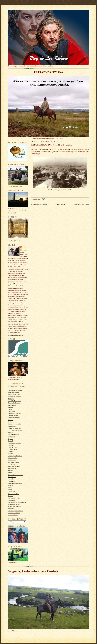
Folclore (10, 445)
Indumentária (12, 460)
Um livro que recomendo (16, 511)
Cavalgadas (11, 411)
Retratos (10, 496)
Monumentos (12, 468)
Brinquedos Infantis (14, 403)
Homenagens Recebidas (15, 456)
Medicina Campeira (14, 466)
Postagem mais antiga (81, 204)
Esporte (10, 439)
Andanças (11, 399)
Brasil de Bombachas (14, 401)
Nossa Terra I (12, 481)
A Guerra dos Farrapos (15, 390)
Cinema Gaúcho (13, 416)
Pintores (10, 485)
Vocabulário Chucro (14, 513)
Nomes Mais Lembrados (15, 475)
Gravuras (11, 451)
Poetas (10, 489)
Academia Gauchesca (14, 397)
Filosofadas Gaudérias (15, 443)
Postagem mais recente (39, 204)
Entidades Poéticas (14, 435)
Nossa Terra (12, 479)
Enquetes (11, 432)
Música (10, 473)
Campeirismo (12, 405)
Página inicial (60, 204)
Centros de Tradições (14, 413)
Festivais (11, 441)
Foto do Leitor (12, 447)
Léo (25, 247)
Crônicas (11, 420)
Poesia (10, 487)
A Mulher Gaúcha (13, 392)
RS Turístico (12, 500)
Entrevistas (11, 437)
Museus (10, 470)
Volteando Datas (13, 515)
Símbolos (11, 508)
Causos (10, 409)
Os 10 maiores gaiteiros (15, 483)
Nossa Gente (12, 477)
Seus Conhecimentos (14, 506)
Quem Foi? (11, 492)
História (10, 454)
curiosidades (12, 426)
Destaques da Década (14, 428)
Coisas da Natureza (14, 418)
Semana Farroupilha (14, 504)
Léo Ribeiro (12, 464)
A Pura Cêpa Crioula (14, 394)
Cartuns (10, 407)
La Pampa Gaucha (14, 462)
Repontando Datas (14, 494)
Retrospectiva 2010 (14, 498)
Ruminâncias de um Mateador (17, 502)
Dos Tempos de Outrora (15, 430)
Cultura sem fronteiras (15, 424)
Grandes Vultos (13, 449)
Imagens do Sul (13, 458)
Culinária (11, 422)
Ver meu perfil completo (15, 335)
